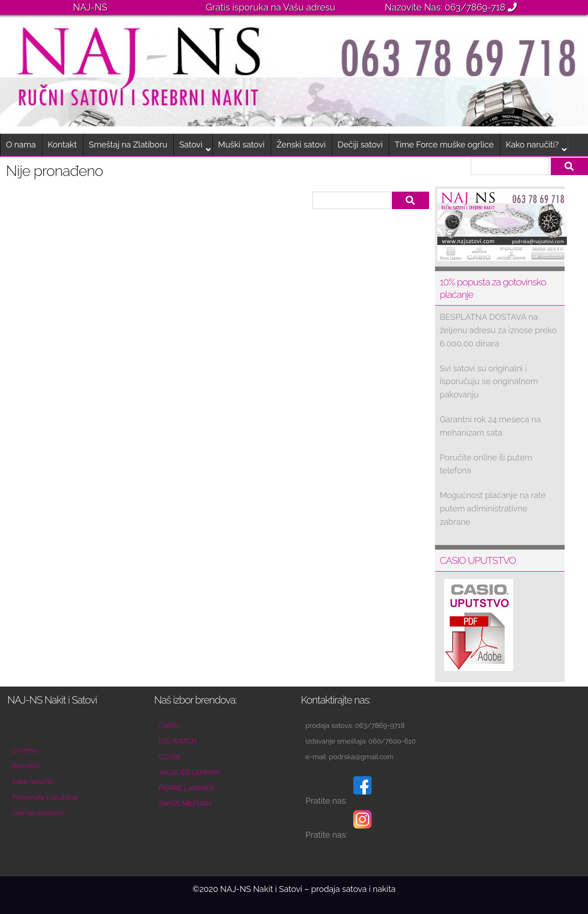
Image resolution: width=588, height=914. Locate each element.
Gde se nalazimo (38, 813)
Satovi (191, 145)
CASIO (169, 726)
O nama (21, 145)
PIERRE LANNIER (186, 788)
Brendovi (26, 766)
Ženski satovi (301, 145)
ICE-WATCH (178, 741)
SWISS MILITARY (186, 804)
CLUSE (170, 757)
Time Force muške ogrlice (444, 145)
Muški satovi (241, 145)
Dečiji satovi (360, 145)
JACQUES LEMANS (189, 772)
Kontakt (62, 145)
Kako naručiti (32, 782)
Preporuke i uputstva (45, 797)
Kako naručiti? (532, 145)
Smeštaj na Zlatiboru (128, 145)
